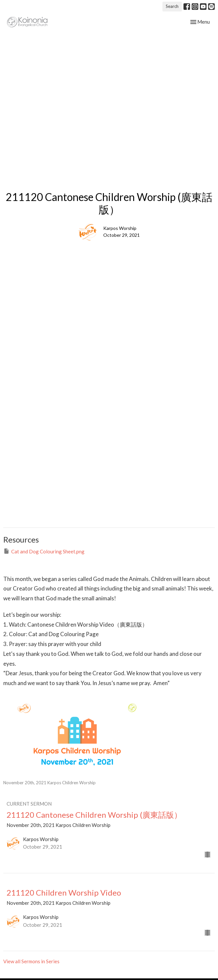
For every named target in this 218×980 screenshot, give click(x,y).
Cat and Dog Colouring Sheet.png (44, 551)
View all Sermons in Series (31, 961)
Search (172, 6)
